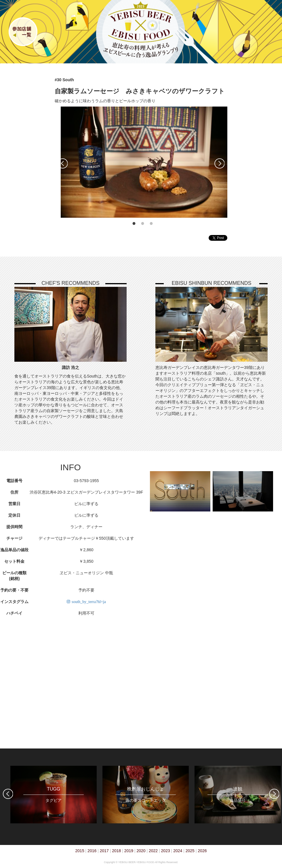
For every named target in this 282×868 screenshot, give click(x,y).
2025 (190, 851)
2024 (178, 851)
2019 (129, 851)
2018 (116, 851)
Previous (63, 163)
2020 (141, 851)
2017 (104, 851)
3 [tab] (151, 223)
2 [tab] (143, 223)
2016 (92, 851)
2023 (166, 851)
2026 (202, 851)
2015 (80, 851)
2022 (153, 851)
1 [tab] (134, 223)
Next (219, 163)
